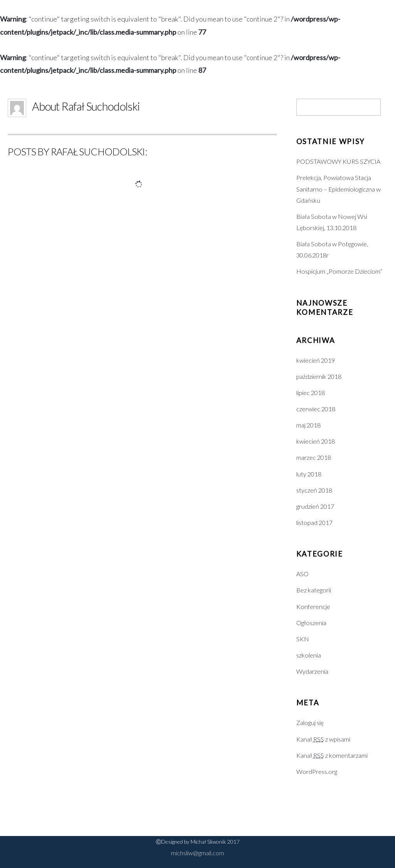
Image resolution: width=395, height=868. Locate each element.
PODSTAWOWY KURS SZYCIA (338, 161)
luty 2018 (309, 474)
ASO (302, 574)
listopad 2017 (314, 522)
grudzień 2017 (315, 506)
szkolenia (309, 655)
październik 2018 (319, 376)
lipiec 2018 (311, 393)
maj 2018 (308, 425)
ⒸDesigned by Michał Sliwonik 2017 (198, 842)
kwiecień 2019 (316, 360)
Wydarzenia (312, 671)
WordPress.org (317, 771)
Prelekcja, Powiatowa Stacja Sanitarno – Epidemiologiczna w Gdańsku (338, 189)
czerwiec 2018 (316, 409)
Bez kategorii (314, 590)
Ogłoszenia (311, 623)
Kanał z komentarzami (332, 755)
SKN (303, 639)
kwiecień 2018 (316, 441)
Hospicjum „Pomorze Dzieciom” (339, 271)
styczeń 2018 (314, 490)
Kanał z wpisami (323, 739)
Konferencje (313, 606)
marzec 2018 (314, 457)
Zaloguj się (310, 722)
